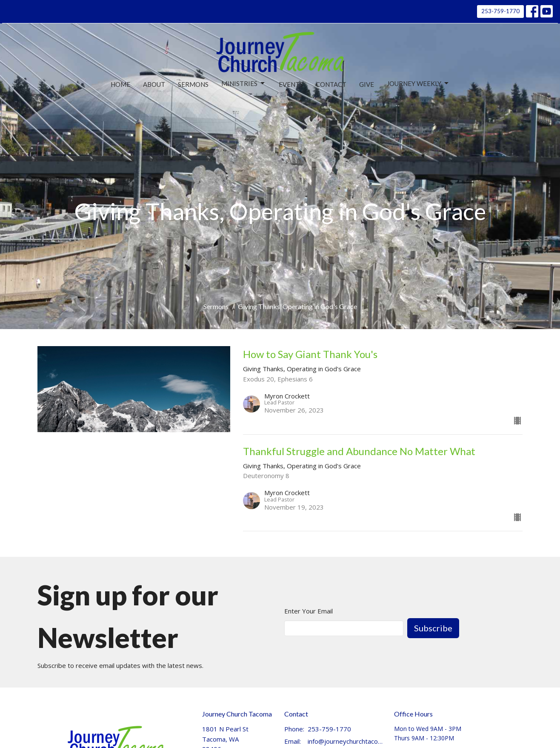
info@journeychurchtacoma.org (347, 741)
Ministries (244, 83)
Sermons (193, 84)
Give (367, 84)
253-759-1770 (500, 11)
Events (291, 84)
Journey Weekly (418, 83)
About (154, 84)
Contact (331, 84)
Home (120, 84)
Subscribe (433, 628)
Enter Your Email (309, 611)
